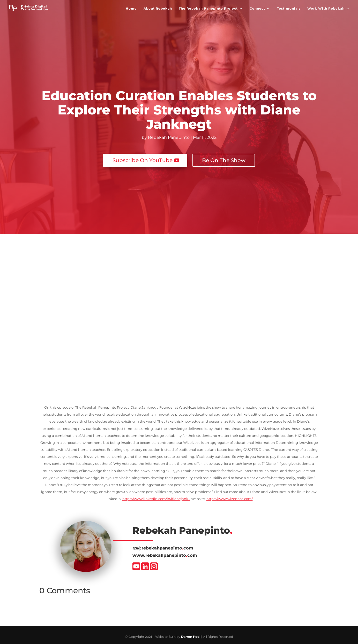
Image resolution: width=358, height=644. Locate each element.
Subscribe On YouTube (143, 157)
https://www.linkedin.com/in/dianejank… (156, 495)
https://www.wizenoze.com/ (230, 495)
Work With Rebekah (326, 9)
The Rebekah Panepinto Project (208, 9)
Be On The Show (224, 157)
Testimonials (289, 9)
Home (131, 9)
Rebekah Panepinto (169, 137)
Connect (257, 9)
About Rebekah (158, 9)
